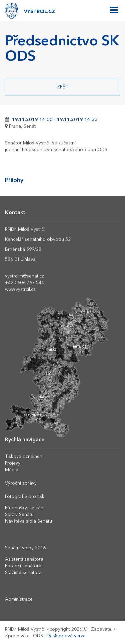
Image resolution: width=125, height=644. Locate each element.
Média (12, 470)
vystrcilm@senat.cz (24, 276)
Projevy (13, 463)
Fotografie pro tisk (25, 497)
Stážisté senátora (23, 573)
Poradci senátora (23, 566)
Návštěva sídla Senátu (28, 521)
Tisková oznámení (24, 457)
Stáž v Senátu (19, 515)
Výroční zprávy (21, 483)
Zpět (62, 87)
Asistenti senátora (24, 559)
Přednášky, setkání (25, 508)
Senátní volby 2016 (25, 548)
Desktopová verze (66, 636)
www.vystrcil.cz (20, 289)
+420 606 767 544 (24, 283)
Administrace (19, 599)
